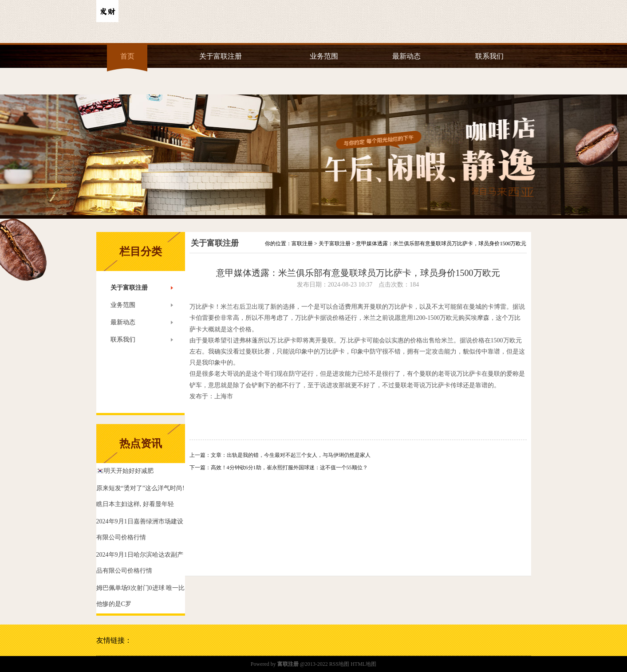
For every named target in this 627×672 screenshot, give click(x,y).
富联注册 (302, 244)
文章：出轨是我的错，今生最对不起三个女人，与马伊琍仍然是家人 (291, 455)
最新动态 (406, 56)
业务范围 (324, 56)
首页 (127, 56)
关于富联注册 (221, 56)
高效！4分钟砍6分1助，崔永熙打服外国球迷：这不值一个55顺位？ (289, 468)
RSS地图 (339, 664)
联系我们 (489, 56)
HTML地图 (363, 664)
